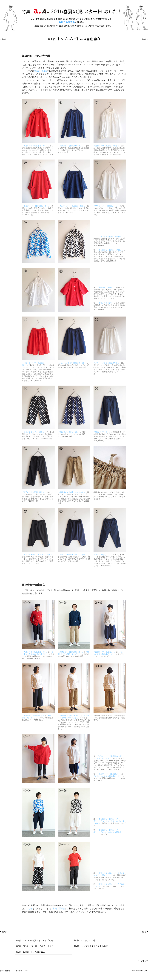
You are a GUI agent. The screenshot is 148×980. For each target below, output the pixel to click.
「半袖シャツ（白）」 (106, 287)
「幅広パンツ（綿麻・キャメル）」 (72, 492)
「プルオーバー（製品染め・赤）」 (36, 206)
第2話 (44, 71)
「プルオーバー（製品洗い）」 (106, 206)
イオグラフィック (23, 971)
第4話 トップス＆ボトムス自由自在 (91, 946)
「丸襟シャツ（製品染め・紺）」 (71, 146)
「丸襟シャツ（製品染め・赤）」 (35, 146)
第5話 (144, 39)
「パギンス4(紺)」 (101, 555)
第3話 (4, 39)
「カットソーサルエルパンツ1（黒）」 (37, 555)
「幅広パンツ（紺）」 (102, 432)
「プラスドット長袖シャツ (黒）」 (111, 250)
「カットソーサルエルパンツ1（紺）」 (73, 555)
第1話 (37, 71)
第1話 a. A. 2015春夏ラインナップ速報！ (35, 941)
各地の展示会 (59, 909)
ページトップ (142, 961)
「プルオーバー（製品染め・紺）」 (72, 206)
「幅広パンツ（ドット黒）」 (33, 432)
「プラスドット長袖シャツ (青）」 (111, 237)
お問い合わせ (5, 971)
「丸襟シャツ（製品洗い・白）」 (107, 146)
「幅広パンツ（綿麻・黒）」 (33, 492)
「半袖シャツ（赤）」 (106, 303)
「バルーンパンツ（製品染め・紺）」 (73, 363)
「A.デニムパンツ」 (103, 758)
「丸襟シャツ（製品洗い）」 (105, 652)
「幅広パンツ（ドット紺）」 (69, 432)
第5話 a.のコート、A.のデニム (30, 952)
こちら (29, 909)
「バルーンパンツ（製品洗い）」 (107, 363)
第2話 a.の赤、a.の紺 (84, 941)
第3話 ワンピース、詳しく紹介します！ (35, 946)
